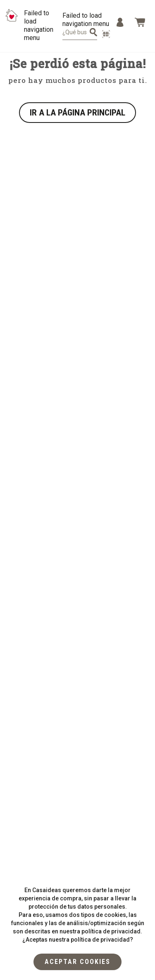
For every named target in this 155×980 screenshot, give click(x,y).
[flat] (77, 962)
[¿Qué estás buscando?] (93, 32)
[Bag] (140, 22)
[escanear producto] (106, 34)
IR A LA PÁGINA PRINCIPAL (77, 113)
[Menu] (120, 22)
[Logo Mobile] (12, 26)
